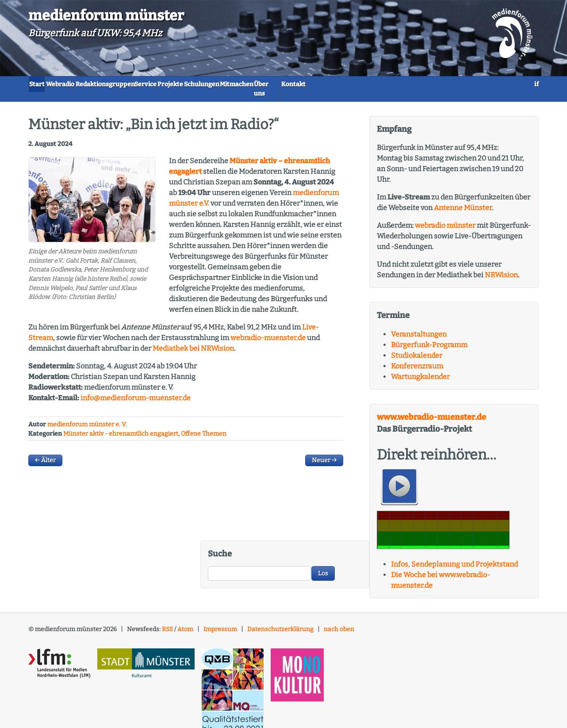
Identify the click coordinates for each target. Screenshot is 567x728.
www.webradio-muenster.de (431, 409)
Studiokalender (417, 347)
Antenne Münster (463, 199)
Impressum (220, 621)
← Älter (45, 452)
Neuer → (324, 452)
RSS (167, 621)
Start (45, 84)
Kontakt (459, 84)
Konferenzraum (417, 358)
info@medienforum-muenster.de (136, 389)
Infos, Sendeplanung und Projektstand (454, 556)
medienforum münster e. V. (87, 416)
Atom (185, 621)
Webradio (86, 84)
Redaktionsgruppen (152, 84)
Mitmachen (364, 84)
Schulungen (309, 84)
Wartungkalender (420, 368)
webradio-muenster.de (268, 329)
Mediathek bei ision (193, 340)
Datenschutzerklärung (280, 621)
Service (215, 84)
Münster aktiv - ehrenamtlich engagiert (121, 425)
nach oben (339, 621)
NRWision (501, 266)
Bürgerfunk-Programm (429, 336)
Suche (220, 545)
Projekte (258, 84)
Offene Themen (204, 425)
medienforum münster (106, 15)
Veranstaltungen (419, 326)
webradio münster (445, 217)
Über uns (415, 84)
